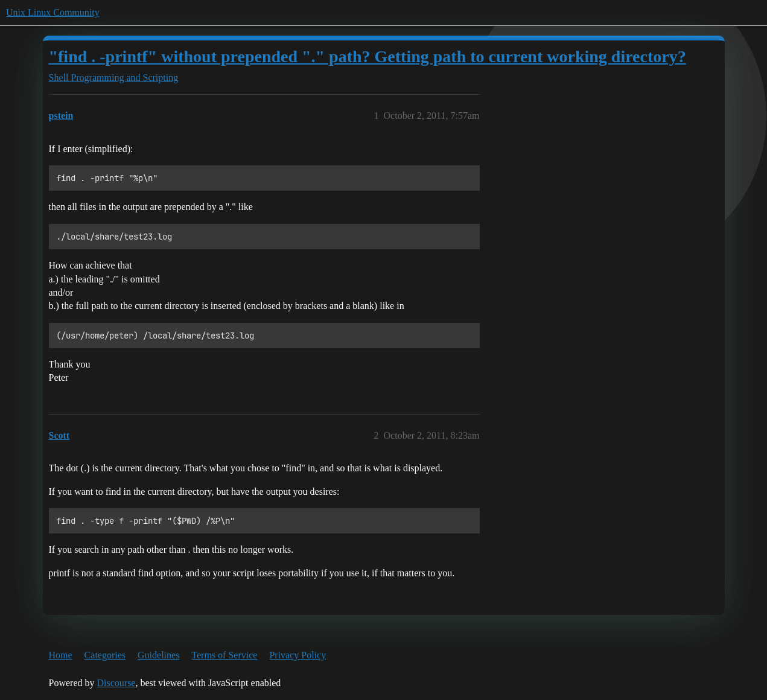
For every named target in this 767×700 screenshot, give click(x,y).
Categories (105, 655)
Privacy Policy (298, 655)
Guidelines (158, 655)
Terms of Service (224, 655)
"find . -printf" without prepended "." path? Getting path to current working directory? (368, 56)
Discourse (116, 683)
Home (61, 655)
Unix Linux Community (53, 12)
